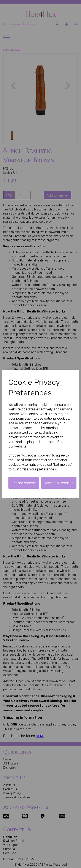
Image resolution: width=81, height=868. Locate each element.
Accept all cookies (59, 483)
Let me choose (24, 483)
